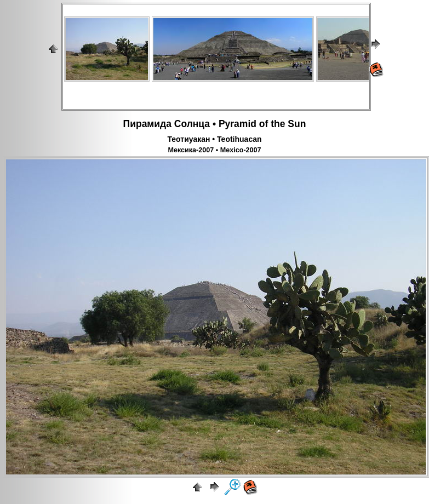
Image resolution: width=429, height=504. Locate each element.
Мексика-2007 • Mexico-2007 (214, 150)
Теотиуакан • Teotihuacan (214, 139)
